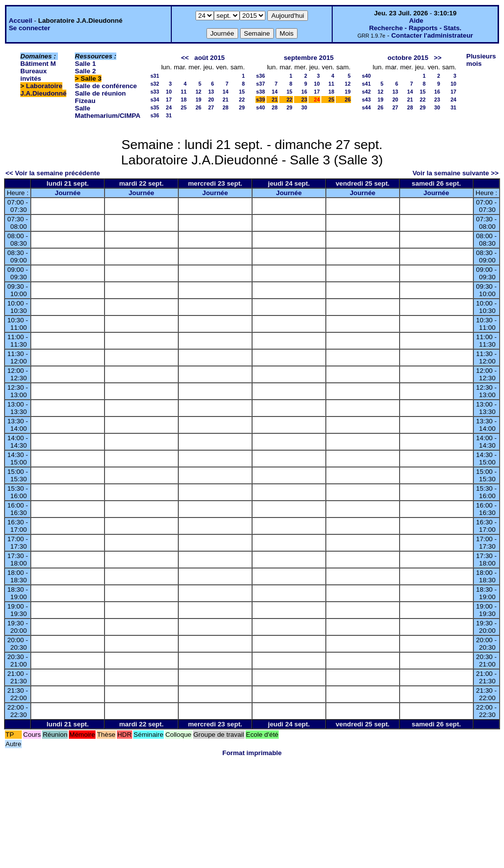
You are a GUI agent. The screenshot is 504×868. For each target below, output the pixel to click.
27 (211, 107)
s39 (260, 100)
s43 (366, 100)
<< (185, 58)
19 (199, 100)
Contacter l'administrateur (432, 35)
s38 (260, 92)
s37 (260, 84)
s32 (155, 84)
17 (169, 100)
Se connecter (30, 28)
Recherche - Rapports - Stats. (415, 28)
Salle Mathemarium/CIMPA (107, 112)
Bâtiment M (38, 64)
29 (242, 107)
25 (184, 107)
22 (242, 100)
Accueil (21, 21)
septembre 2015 (309, 58)
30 (304, 107)
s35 (155, 107)
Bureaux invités (33, 75)
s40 (260, 107)
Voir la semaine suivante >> (455, 173)
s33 (155, 92)
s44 (366, 107)
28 (226, 107)
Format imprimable (252, 753)
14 (226, 92)
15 (242, 92)
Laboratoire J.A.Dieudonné (43, 90)
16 (304, 92)
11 (184, 92)
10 (169, 92)
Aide (416, 21)
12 (199, 92)
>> (438, 58)
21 (226, 100)
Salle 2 (85, 71)
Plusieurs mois (481, 60)
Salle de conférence (106, 86)
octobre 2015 (408, 58)
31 (169, 115)
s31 (155, 76)
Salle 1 (85, 64)
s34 (155, 100)
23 (304, 100)
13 (211, 92)
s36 (155, 115)
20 (211, 100)
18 (184, 100)
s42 (366, 92)
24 (169, 107)
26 (199, 107)
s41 (366, 84)
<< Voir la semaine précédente (53, 173)
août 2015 (209, 58)
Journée (68, 193)
